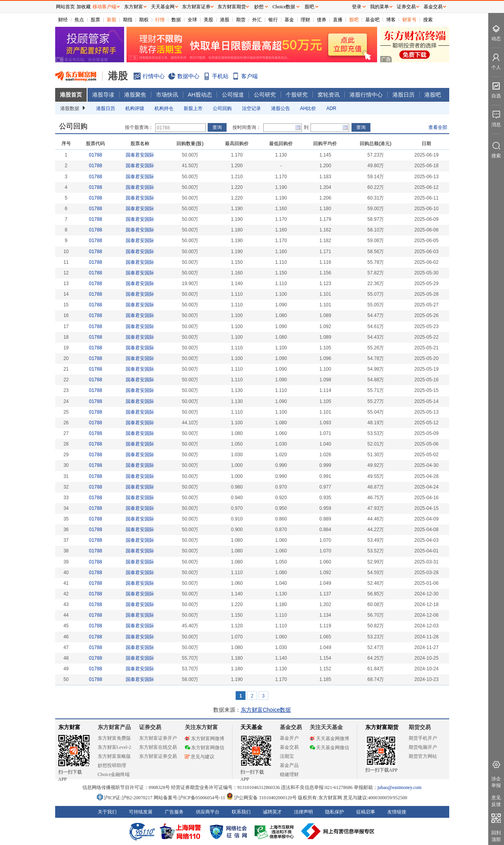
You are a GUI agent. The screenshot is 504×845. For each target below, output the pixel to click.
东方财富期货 (382, 727)
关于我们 (107, 812)
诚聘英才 (272, 812)
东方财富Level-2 (114, 747)
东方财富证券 (196, 7)
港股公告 (281, 108)
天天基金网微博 (329, 739)
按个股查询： (139, 127)
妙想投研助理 (112, 765)
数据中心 (188, 76)
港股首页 (71, 95)
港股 (225, 20)
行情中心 (154, 76)
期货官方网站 (423, 756)
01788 (96, 155)
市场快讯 (167, 95)
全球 (192, 20)
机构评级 (135, 108)
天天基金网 (163, 7)
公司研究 (265, 95)
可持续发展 (141, 812)
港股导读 (103, 95)
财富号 (409, 20)
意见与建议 (200, 757)
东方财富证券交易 (158, 756)
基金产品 (289, 765)
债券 (322, 20)
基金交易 (289, 747)
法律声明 (303, 812)
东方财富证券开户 (158, 738)
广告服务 (174, 812)
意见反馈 (496, 801)
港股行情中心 (366, 95)
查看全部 (438, 127)
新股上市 (193, 108)
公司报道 (233, 95)
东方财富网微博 (205, 739)
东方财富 (69, 727)
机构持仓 (164, 108)
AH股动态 (200, 95)
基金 (289, 20)
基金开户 (289, 738)
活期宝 (287, 756)
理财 (305, 20)
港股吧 (433, 95)
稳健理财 (289, 774)
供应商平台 (208, 812)
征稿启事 (366, 812)
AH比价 (308, 108)
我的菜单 (379, 7)
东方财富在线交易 (158, 747)
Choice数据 (284, 7)
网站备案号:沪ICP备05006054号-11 (190, 798)
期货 (241, 20)
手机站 (220, 76)
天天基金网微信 (329, 748)
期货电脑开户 (423, 747)
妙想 (259, 7)
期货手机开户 (423, 738)
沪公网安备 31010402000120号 (261, 798)
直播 (338, 20)
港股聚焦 (135, 95)
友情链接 (397, 812)
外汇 (257, 20)
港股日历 (404, 95)
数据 (176, 20)
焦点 (79, 20)
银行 (273, 20)
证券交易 (406, 7)
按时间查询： (247, 127)
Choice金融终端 (114, 774)
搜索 (428, 20)
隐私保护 (335, 812)
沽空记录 (251, 108)
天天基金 (251, 727)
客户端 (249, 76)
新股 (112, 20)
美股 (208, 20)
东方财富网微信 (205, 748)
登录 (357, 7)
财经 (63, 20)
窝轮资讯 (329, 95)
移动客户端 (104, 7)
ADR (331, 108)
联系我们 (241, 812)
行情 (160, 20)
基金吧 (372, 20)
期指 (128, 20)
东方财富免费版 (114, 738)
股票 (95, 20)
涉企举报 (496, 782)
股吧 (354, 20)
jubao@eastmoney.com (400, 787)
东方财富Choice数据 (266, 710)
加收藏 (84, 7)
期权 (144, 20)
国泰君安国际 (140, 155)
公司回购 (222, 108)
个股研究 (297, 95)
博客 (391, 20)
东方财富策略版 (114, 756)
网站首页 (65, 7)
